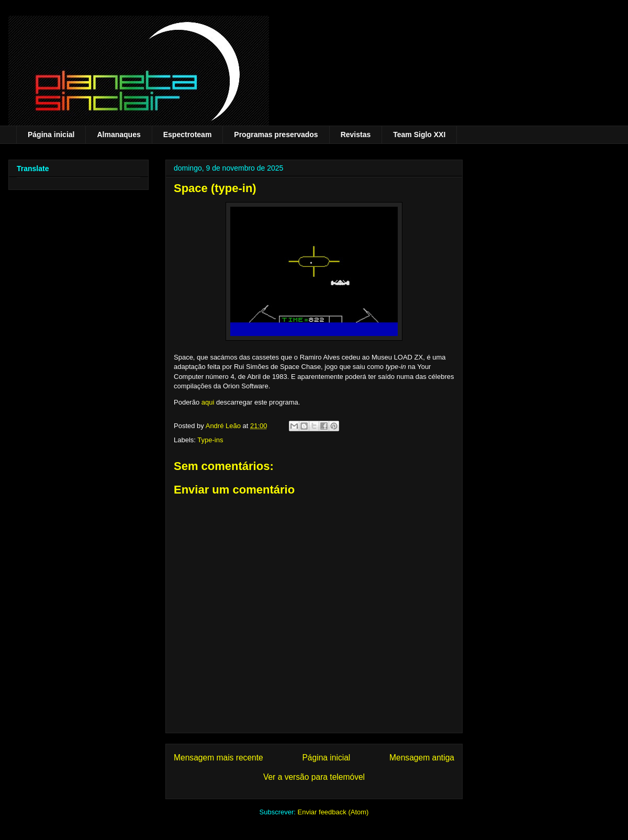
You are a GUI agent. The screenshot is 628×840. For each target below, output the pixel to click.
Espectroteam (188, 135)
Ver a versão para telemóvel (314, 777)
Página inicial (51, 135)
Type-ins (210, 440)
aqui (208, 402)
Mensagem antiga (422, 758)
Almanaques (119, 135)
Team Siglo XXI (419, 135)
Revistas (356, 135)
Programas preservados (276, 135)
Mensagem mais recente (218, 758)
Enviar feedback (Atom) (333, 812)
